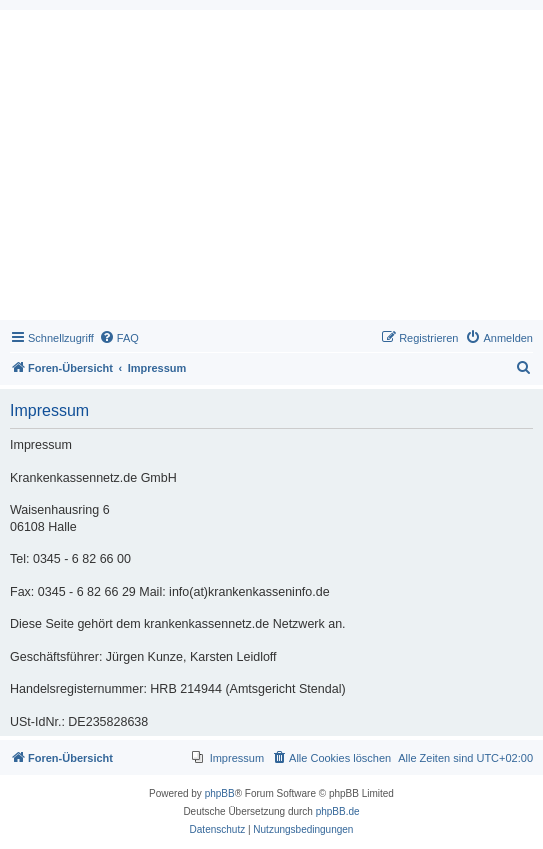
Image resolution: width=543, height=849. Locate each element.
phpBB (220, 793)
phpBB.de (338, 811)
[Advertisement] (271, 170)
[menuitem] (119, 338)
